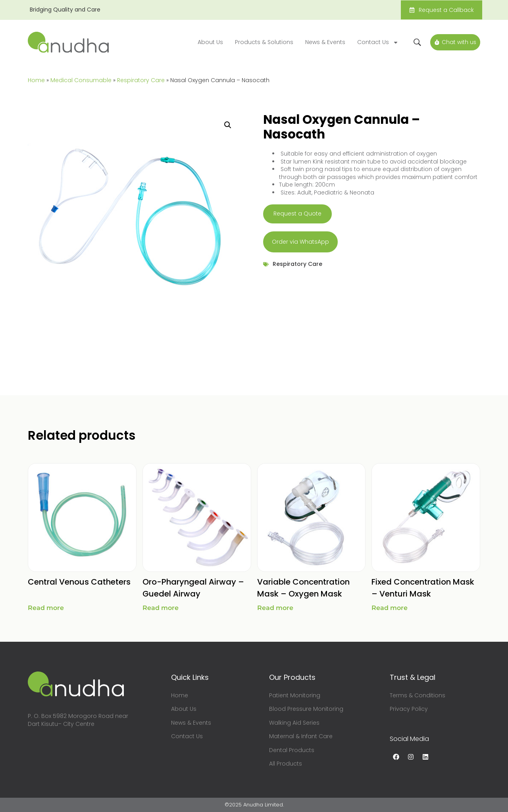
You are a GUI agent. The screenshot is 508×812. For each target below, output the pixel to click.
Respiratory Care (141, 80)
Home (36, 80)
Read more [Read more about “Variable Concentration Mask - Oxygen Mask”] (275, 608)
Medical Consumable (81, 80)
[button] (228, 125)
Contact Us (377, 42)
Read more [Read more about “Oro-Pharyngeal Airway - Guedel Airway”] (161, 608)
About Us (209, 42)
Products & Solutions (263, 42)
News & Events (324, 42)
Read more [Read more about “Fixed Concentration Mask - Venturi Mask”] (390, 608)
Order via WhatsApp (300, 242)
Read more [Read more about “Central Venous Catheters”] (46, 608)
